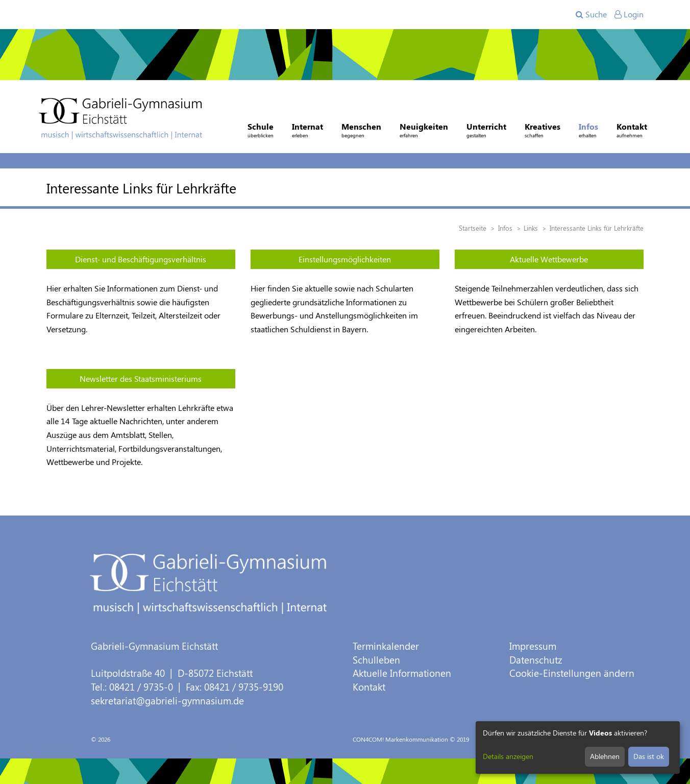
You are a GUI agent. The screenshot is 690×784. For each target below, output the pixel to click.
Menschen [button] (361, 131)
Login (629, 14)
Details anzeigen (508, 756)
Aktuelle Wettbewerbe (549, 259)
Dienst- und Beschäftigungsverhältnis (141, 259)
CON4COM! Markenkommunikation (400, 739)
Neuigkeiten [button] (424, 131)
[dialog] (578, 748)
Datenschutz (536, 660)
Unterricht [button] (486, 131)
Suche (591, 14)
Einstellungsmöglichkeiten (345, 259)
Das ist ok (649, 756)
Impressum (533, 646)
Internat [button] (307, 131)
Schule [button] (261, 131)
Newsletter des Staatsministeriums (141, 378)
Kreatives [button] (543, 131)
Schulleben (376, 660)
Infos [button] (588, 131)
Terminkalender (386, 646)
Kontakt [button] (632, 131)
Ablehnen (605, 756)
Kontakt (369, 687)
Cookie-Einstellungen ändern (572, 673)
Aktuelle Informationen (402, 673)
